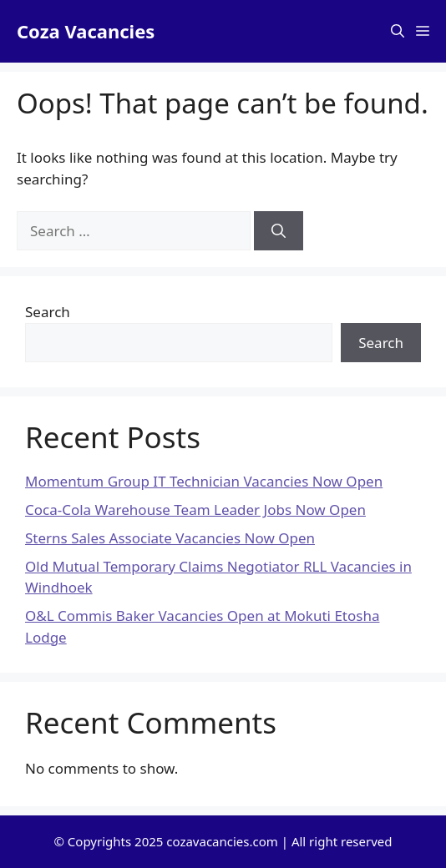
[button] (398, 31)
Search (48, 312)
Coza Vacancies (86, 31)
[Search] (279, 231)
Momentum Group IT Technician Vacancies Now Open (204, 481)
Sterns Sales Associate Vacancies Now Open (170, 538)
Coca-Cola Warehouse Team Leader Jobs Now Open (195, 510)
